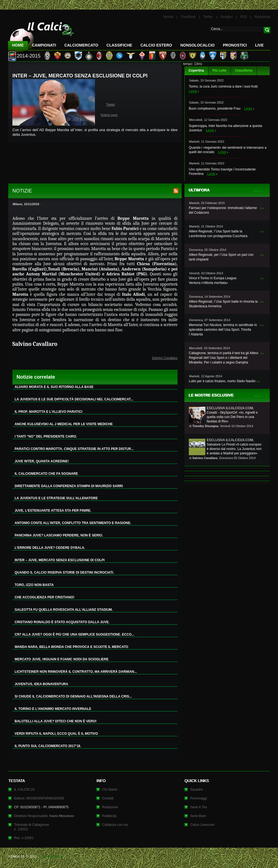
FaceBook (188, 17)
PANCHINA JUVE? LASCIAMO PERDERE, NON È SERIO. (59, 535)
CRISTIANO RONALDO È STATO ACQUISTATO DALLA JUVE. (62, 622)
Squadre (196, 790)
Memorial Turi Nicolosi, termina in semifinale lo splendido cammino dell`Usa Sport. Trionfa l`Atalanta (223, 330)
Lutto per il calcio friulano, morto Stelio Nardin (222, 381)
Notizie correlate (36, 377)
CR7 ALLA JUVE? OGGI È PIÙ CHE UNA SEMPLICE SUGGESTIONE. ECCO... (74, 634)
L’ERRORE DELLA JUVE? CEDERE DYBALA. (50, 548)
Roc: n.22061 (24, 838)
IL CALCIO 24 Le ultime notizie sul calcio (41, 35)
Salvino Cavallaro (165, 358)
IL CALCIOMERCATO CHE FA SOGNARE (46, 474)
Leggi (193, 91)
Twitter (208, 17)
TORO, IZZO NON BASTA (34, 585)
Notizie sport (109, 115)
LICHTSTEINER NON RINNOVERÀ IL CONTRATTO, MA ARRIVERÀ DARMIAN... (76, 672)
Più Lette (220, 70)
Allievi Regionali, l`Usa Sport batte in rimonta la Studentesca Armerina (223, 304)
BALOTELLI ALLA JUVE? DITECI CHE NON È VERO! (56, 721)
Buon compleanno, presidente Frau (215, 109)
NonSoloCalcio (197, 45)
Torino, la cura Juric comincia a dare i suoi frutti (223, 86)
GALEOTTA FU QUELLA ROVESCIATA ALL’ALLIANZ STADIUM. (64, 610)
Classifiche (244, 70)
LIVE (259, 45)
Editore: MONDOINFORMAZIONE (39, 798)
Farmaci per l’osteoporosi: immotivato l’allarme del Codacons (223, 210)
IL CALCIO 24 (24, 790)
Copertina (196, 70)
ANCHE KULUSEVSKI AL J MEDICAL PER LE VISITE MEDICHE (64, 424)
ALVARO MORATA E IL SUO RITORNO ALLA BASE (54, 387)
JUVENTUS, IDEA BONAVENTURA (41, 684)
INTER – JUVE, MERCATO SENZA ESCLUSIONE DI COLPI (60, 560)
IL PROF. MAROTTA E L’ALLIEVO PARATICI (48, 412)
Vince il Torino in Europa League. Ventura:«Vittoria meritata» (213, 280)
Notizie (168, 17)
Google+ (227, 17)
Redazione (262, 17)
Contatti (108, 798)
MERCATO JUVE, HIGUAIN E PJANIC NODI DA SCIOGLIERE (62, 659)
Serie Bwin (198, 816)
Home (18, 45)
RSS (244, 17)
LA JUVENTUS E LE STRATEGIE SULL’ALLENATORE (56, 498)
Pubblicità (109, 816)
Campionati (44, 45)
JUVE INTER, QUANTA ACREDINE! (42, 461)
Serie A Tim (199, 807)
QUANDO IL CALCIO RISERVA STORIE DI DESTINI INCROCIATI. (64, 573)
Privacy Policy (52, 856)
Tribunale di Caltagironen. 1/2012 (32, 827)
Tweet (110, 105)
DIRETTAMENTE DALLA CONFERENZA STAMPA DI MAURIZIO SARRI (69, 486)
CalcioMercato (81, 45)
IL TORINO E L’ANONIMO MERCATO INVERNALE (53, 709)
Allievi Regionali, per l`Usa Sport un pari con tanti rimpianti (221, 257)
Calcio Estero (156, 45)
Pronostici (235, 45)
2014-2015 (29, 56)
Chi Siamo (110, 790)
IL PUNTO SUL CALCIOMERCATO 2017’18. (48, 746)
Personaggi (199, 798)
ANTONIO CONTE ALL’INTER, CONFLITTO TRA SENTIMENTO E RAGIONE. (73, 523)
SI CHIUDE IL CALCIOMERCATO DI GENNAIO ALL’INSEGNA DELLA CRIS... (73, 696)
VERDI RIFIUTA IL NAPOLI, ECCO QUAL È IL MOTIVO (56, 734)
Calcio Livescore (202, 825)
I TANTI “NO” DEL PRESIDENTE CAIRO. (46, 436)
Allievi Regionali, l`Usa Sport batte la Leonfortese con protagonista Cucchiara (218, 234)
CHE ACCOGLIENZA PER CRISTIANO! (44, 597)
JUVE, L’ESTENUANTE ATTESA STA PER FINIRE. (53, 511)
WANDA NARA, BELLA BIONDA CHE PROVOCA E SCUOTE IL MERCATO (71, 647)
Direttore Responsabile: (44, 816)
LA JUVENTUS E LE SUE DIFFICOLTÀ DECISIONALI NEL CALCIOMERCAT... (74, 399)
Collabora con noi (115, 825)
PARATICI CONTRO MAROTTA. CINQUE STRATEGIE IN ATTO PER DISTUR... (74, 449)
